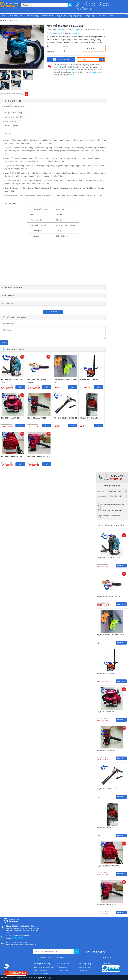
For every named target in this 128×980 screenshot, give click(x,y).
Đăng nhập (107, 5)
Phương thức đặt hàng (42, 964)
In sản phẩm (91, 48)
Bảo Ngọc (71, 70)
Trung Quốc (78, 30)
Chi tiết (72, 75)
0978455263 (86, 9)
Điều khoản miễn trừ (41, 974)
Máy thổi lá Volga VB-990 (89, 379)
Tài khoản (107, 964)
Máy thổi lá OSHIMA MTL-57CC (13, 457)
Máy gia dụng (89, 16)
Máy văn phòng (33, 16)
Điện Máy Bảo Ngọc (45, 978)
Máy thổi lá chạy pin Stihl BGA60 (37, 381)
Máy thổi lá (25, 20)
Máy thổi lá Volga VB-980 (10, 418)
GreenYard (60, 30)
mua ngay (53, 312)
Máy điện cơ (61, 16)
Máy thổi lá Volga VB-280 (37, 418)
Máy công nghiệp (48, 16)
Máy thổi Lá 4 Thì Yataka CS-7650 (12, 381)
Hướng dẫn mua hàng (93, 4)
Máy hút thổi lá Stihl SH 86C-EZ (65, 418)
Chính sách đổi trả (41, 970)
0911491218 (96, 72)
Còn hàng (59, 33)
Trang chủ (3, 20)
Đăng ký (106, 3)
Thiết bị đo (101, 16)
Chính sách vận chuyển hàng (44, 967)
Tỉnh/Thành (101, 492)
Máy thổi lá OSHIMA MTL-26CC (39, 457)
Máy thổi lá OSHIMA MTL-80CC (91, 418)
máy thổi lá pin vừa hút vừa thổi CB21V (65, 381)
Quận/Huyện (101, 496)
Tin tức (111, 16)
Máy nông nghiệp (75, 16)
